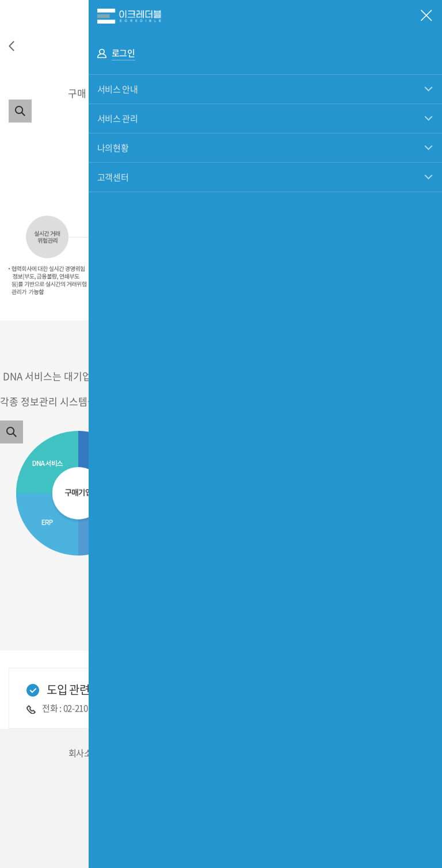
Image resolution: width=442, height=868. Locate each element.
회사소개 (84, 753)
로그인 (123, 53)
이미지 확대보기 (20, 111)
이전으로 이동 (12, 46)
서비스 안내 (118, 89)
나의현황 (113, 148)
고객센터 (113, 177)
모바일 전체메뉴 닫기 (426, 16)
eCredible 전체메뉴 (265, 16)
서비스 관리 (118, 118)
